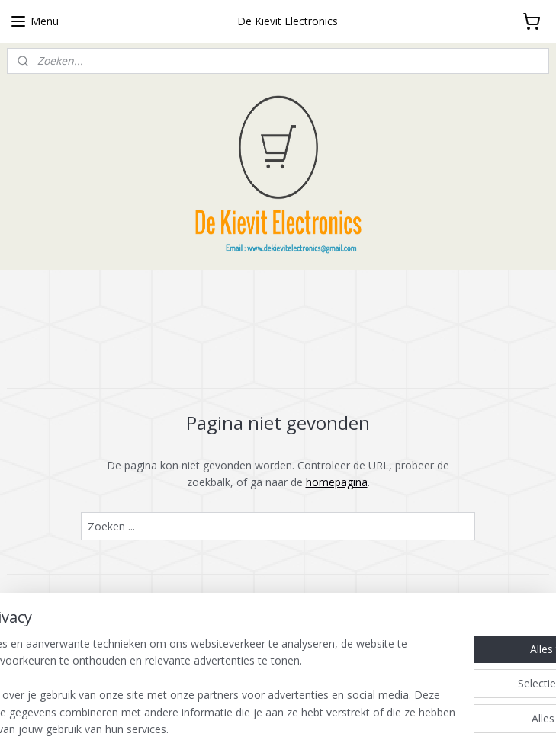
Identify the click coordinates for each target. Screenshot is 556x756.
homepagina (337, 482)
